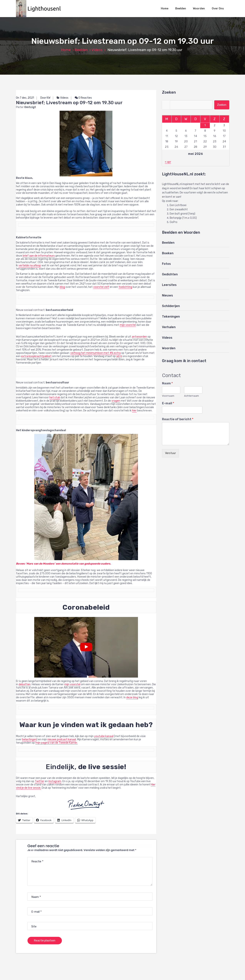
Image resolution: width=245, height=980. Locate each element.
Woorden (199, 9)
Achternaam (191, 396)
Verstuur (170, 453)
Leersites (169, 285)
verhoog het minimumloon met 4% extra (96, 353)
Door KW (45, 98)
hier (134, 411)
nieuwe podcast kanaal (62, 739)
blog (62, 287)
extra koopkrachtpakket (36, 356)
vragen (116, 401)
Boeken (168, 253)
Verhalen (169, 327)
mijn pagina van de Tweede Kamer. (56, 743)
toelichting (125, 287)
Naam (167, 383)
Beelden (181, 9)
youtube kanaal (104, 736)
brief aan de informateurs (39, 256)
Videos (97, 50)
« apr (168, 162)
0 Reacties (83, 98)
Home (165, 9)
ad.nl (119, 356)
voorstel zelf (101, 287)
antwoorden (139, 337)
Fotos (166, 264)
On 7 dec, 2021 (25, 98)
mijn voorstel (128, 325)
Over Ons (218, 9)
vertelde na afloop (30, 265)
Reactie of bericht (178, 419)
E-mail (168, 403)
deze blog (132, 697)
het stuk (55, 398)
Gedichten (170, 274)
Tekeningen (171, 317)
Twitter (39, 781)
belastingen (29, 739)
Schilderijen (171, 306)
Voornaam (168, 396)
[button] (40, 9)
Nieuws (167, 295)
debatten (25, 684)
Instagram (55, 781)
